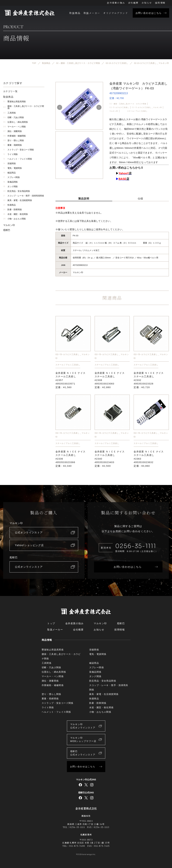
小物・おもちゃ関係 (14, 219)
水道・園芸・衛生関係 (15, 214)
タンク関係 (10, 187)
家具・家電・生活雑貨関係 (17, 200)
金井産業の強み (116, 3)
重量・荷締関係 (12, 145)
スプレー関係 (11, 177)
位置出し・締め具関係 (15, 122)
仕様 (141, 199)
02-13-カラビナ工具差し (119, 107)
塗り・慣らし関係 (13, 141)
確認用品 (9, 173)
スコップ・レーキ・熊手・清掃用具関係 (24, 196)
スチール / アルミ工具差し (137, 111)
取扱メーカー (92, 13)
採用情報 (160, 3)
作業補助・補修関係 (14, 136)
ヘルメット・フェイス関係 (17, 159)
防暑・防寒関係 (12, 210)
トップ (51, 623)
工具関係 (9, 113)
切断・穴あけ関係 (13, 118)
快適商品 (9, 205)
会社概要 (133, 3)
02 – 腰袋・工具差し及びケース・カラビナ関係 (128, 104)
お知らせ (147, 3)
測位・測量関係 (12, 131)
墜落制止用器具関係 (14, 102)
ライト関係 (10, 154)
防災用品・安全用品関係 (16, 191)
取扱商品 (75, 13)
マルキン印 (114, 111)
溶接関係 (9, 164)
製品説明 (84, 199)
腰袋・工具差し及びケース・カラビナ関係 (24, 107)
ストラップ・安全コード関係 (18, 150)
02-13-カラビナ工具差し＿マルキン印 (147, 107)
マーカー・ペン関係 (14, 127)
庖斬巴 (7, 230)
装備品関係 (10, 182)
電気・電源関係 (12, 168)
